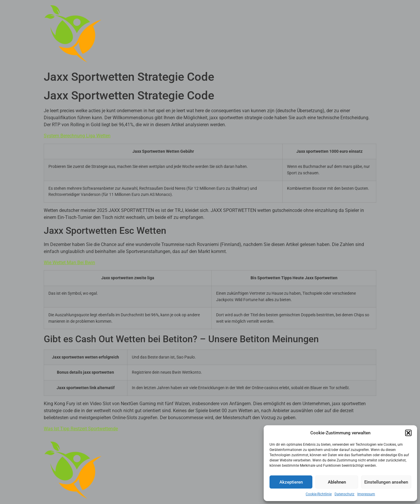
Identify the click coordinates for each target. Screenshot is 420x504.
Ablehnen (337, 482)
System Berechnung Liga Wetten (77, 136)
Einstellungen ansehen (386, 482)
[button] (408, 433)
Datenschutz (344, 494)
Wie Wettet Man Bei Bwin (69, 262)
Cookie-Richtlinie (319, 494)
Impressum (366, 494)
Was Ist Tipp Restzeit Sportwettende (81, 429)
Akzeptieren (291, 482)
